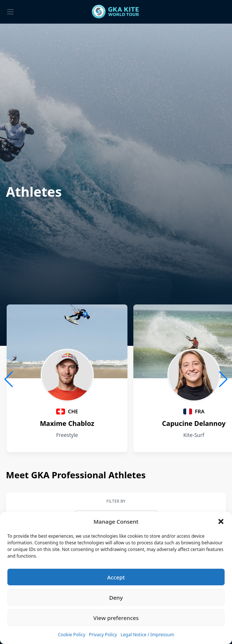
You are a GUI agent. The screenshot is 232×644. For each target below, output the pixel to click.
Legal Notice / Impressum (148, 635)
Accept (116, 577)
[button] (221, 521)
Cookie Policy (72, 635)
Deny (116, 597)
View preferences (116, 618)
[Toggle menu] (10, 12)
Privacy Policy (103, 635)
